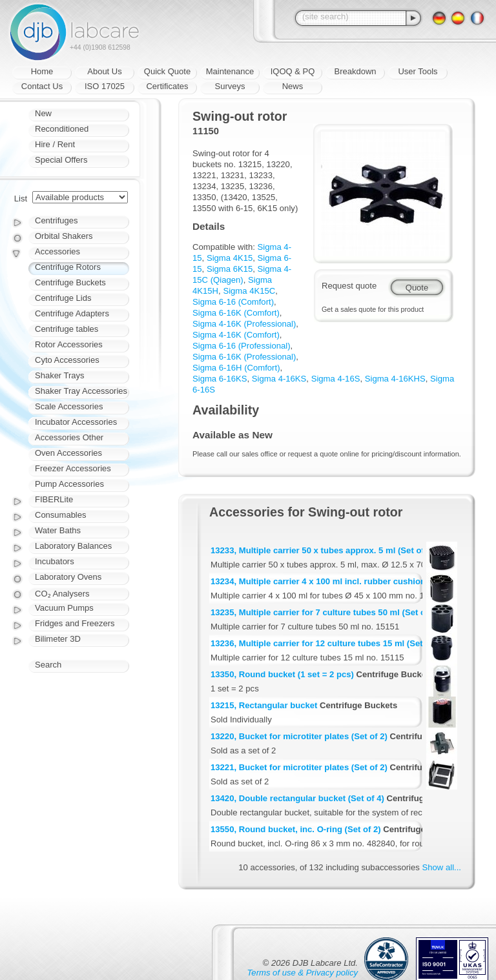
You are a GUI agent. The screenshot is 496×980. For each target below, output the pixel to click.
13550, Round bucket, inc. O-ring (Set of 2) (296, 829)
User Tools (418, 71)
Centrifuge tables (67, 329)
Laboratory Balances (73, 546)
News (293, 86)
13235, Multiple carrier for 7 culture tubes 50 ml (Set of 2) (325, 612)
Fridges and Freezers (75, 623)
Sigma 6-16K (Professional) (244, 357)
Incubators (55, 561)
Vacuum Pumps (64, 608)
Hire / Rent (55, 144)
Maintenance (230, 71)
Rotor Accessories (69, 344)
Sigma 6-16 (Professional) (242, 346)
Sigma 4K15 (230, 258)
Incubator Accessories (76, 422)
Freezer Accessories (73, 468)
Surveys (230, 86)
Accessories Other (69, 437)
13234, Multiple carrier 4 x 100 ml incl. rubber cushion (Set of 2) (337, 581)
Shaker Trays (60, 375)
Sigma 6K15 (230, 269)
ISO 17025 (105, 86)
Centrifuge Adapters (72, 313)
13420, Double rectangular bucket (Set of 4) (297, 798)
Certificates (167, 86)
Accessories (57, 251)
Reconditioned (62, 129)
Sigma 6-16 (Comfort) (233, 302)
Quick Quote (167, 71)
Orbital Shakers (64, 236)
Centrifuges (56, 220)
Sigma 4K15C (249, 291)
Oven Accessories (68, 453)
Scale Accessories (69, 406)
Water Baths (58, 530)
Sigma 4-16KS (279, 379)
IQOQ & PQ (293, 71)
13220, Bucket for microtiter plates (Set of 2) (299, 736)
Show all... (442, 867)
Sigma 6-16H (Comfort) (236, 368)
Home (42, 71)
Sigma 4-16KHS (395, 379)
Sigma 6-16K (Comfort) (236, 313)
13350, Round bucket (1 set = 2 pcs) (282, 674)
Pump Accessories (69, 484)
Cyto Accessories (67, 360)
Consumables (61, 515)
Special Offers (61, 160)
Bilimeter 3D (58, 639)
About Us (104, 71)
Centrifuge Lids (63, 298)
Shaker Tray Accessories (81, 391)
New (43, 113)
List (21, 199)
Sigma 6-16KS (220, 379)
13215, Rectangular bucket (264, 705)
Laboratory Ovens (68, 577)
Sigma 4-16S (336, 379)
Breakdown (355, 71)
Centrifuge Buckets (70, 282)
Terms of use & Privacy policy (303, 973)
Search (48, 665)
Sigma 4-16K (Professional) (244, 324)
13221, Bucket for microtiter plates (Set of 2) (299, 767)
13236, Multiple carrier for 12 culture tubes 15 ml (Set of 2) (327, 643)
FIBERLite (54, 499)
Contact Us (42, 86)
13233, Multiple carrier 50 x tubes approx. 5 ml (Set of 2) (322, 550)
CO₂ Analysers (62, 594)
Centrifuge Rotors (68, 267)
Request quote (349, 286)
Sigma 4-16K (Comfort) (236, 335)
